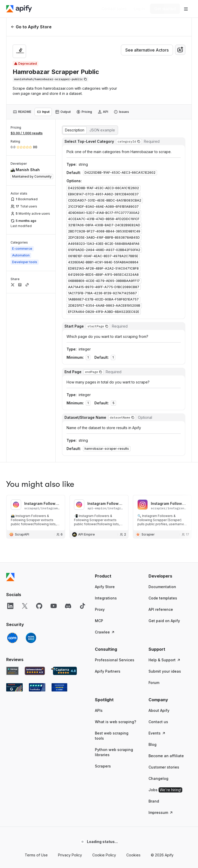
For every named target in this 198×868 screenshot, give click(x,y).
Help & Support (165, 491)
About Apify (159, 541)
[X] (25, 437)
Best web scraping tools (112, 567)
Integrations (106, 429)
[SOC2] (31, 469)
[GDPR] (12, 469)
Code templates (163, 429)
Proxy (100, 440)
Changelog (158, 609)
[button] (117, 407)
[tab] (22, 112)
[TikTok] (82, 437)
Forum (154, 514)
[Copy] (51, 79)
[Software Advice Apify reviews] (35, 502)
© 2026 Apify (162, 686)
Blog (152, 575)
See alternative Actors (147, 50)
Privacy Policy (70, 686)
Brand (154, 632)
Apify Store (105, 418)
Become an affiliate (166, 587)
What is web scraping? (115, 553)
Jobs (165, 621)
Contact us (158, 553)
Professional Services (115, 491)
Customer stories (164, 598)
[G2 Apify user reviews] (14, 518)
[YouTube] (54, 437)
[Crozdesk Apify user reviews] (59, 518)
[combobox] (180, 50)
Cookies (133, 686)
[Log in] (139, 9)
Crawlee (105, 463)
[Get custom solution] (114, 9)
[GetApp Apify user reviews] (12, 502)
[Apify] (19, 9)
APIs (99, 541)
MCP (99, 452)
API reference (161, 440)
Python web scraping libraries (114, 583)
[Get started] (165, 9)
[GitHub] (39, 437)
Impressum (161, 643)
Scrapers (103, 597)
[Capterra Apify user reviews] (64, 502)
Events (157, 564)
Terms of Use (36, 686)
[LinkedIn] (10, 437)
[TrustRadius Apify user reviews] (37, 518)
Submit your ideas (165, 502)
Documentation (162, 418)
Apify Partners (108, 502)
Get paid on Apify (164, 452)
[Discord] (68, 437)
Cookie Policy (104, 686)
